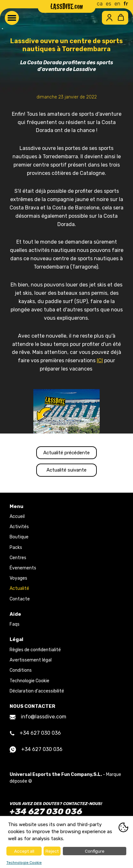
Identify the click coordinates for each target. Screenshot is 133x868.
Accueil (17, 516)
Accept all (24, 851)
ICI (100, 360)
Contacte (20, 599)
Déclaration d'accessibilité (37, 691)
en (117, 4)
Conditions (21, 670)
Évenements (23, 568)
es (108, 4)
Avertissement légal (31, 660)
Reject (52, 851)
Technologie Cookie (29, 681)
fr (126, 4)
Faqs (15, 624)
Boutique (19, 537)
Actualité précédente (66, 453)
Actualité (19, 588)
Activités (19, 527)
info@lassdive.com (38, 717)
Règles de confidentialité (35, 650)
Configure (95, 851)
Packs (16, 547)
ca (100, 4)
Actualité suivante (66, 470)
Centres (18, 558)
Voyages (18, 578)
